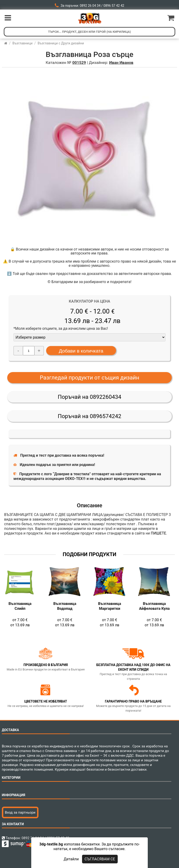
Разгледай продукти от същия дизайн (90, 378)
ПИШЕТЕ (158, 533)
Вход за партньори (20, 812)
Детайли (71, 859)
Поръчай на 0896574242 (89, 416)
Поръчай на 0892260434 (89, 397)
